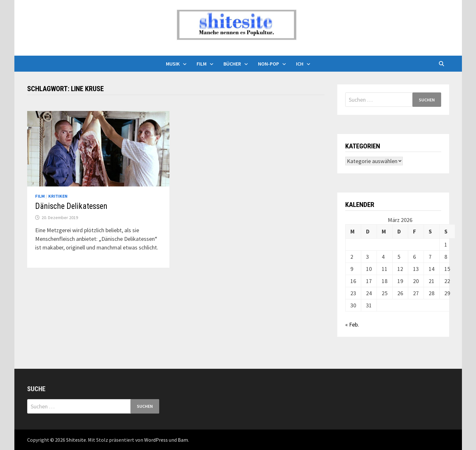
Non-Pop (269, 64)
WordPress (156, 440)
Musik (173, 64)
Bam (183, 440)
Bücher (232, 64)
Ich (300, 64)
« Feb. (352, 324)
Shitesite (76, 440)
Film (202, 64)
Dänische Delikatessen (71, 206)
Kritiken (58, 196)
